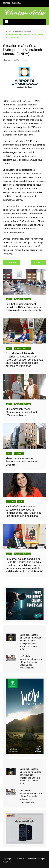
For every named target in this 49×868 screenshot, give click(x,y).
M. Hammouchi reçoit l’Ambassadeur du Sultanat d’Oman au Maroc (21, 412)
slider (25, 60)
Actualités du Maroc (14, 60)
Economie (19, 453)
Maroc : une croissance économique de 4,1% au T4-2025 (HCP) (22, 462)
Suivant (39, 262)
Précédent (12, 262)
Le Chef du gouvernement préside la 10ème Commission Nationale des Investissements (23, 307)
